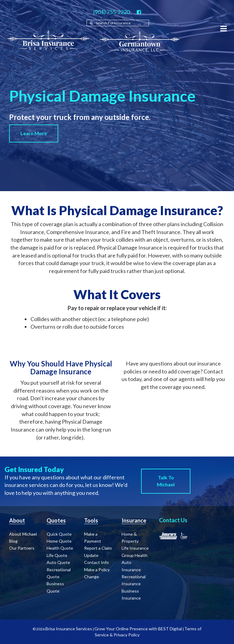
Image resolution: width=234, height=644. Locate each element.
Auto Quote (58, 562)
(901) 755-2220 (112, 12)
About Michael (23, 534)
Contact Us (173, 520)
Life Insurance (135, 548)
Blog (13, 541)
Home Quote (59, 541)
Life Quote (57, 555)
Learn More (34, 133)
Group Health (135, 555)
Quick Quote (59, 534)
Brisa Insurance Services (69, 629)
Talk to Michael (166, 481)
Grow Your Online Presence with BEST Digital (138, 629)
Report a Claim (98, 548)
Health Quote (60, 548)
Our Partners (22, 548)
